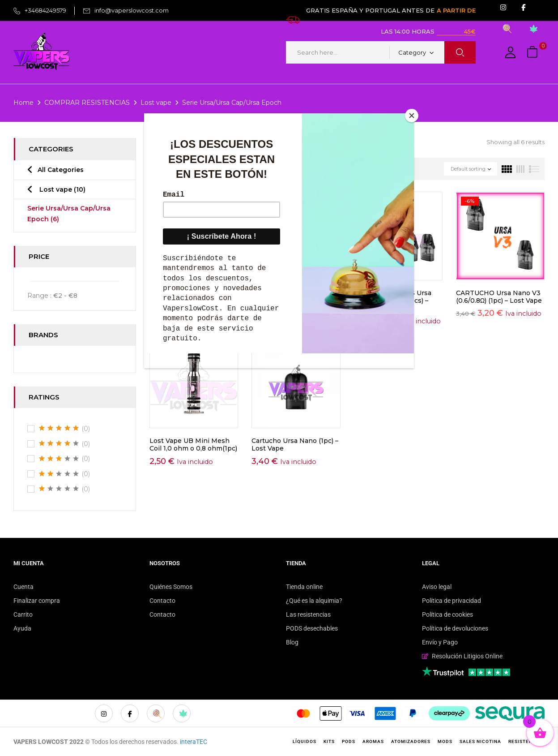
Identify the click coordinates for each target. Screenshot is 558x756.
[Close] (412, 116)
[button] (533, 53)
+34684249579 (45, 10)
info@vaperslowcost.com (132, 10)
